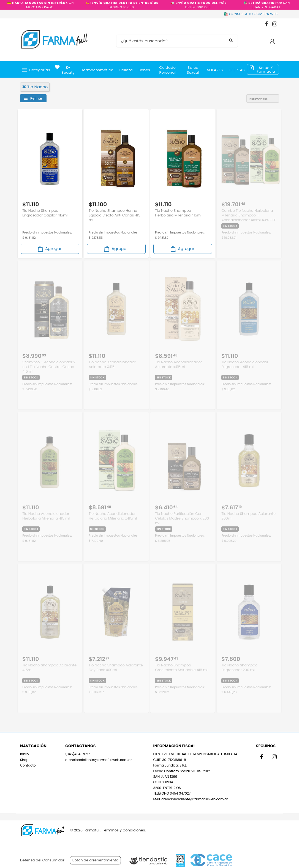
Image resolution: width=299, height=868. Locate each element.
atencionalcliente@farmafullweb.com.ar (98, 758)
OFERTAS (237, 70)
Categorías (40, 70)
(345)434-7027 (78, 752)
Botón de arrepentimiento (95, 860)
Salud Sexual (193, 70)
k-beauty (68, 70)
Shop (24, 758)
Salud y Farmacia (266, 70)
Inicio (25, 752)
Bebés (144, 70)
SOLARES (215, 70)
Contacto (28, 763)
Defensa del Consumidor (42, 860)
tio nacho (35, 87)
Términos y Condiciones (123, 830)
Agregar (49, 248)
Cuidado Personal (168, 70)
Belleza (126, 70)
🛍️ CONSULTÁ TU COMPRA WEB (251, 14)
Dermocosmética (97, 70)
